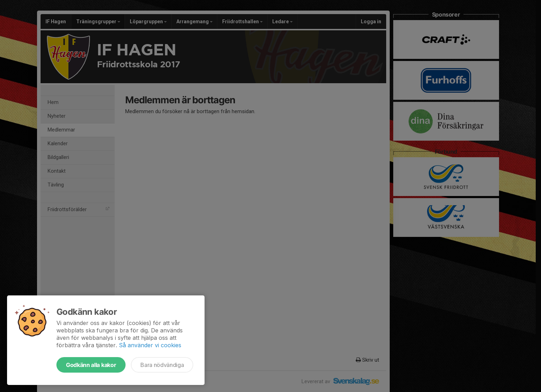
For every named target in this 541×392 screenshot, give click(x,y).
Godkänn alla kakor (91, 365)
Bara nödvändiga (162, 365)
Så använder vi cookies (150, 345)
